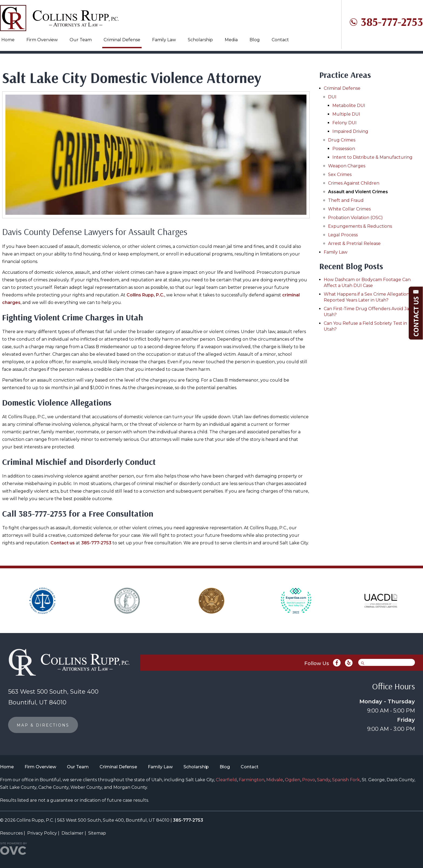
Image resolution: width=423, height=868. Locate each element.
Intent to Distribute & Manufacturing (372, 157)
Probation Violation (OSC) (355, 218)
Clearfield (226, 780)
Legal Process (343, 235)
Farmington (252, 780)
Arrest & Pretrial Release (354, 243)
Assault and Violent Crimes (358, 192)
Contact (280, 40)
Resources (11, 833)
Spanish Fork (346, 780)
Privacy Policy (42, 833)
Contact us (63, 543)
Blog (255, 40)
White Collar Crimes (349, 209)
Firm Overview (42, 40)
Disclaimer (73, 833)
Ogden (293, 780)
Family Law (164, 40)
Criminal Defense (122, 40)
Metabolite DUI (349, 106)
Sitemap (97, 833)
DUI (332, 97)
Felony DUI (344, 123)
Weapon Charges (347, 166)
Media (231, 40)
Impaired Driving (350, 131)
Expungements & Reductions (360, 226)
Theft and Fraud (346, 200)
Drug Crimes (342, 140)
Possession (344, 149)
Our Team (81, 40)
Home (8, 40)
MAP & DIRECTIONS (43, 725)
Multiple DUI (346, 114)
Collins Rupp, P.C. (145, 295)
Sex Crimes (340, 174)
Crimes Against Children (354, 183)
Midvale (275, 780)
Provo (309, 780)
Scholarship (200, 40)
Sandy (324, 780)
